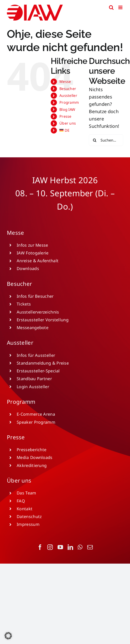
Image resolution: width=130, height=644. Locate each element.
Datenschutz (29, 516)
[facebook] (40, 547)
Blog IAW (67, 109)
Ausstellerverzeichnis (38, 312)
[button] (8, 636)
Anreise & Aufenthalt (38, 261)
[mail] (90, 547)
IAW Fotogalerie (33, 253)
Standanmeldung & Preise (43, 363)
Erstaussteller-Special (38, 371)
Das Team (26, 493)
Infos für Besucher (35, 296)
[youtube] (60, 547)
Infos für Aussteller (36, 355)
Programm (69, 102)
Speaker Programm (36, 422)
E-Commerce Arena (36, 414)
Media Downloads (35, 457)
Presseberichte (32, 450)
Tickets (24, 304)
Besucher (68, 89)
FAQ (21, 501)
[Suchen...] (106, 140)
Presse (65, 116)
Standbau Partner (34, 379)
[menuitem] (71, 130)
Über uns (68, 123)
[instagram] (50, 547)
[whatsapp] (80, 547)
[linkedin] (70, 547)
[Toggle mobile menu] (121, 7)
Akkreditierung (32, 465)
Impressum (28, 524)
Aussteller (68, 96)
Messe (65, 82)
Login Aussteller (33, 387)
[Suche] (95, 140)
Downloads (28, 268)
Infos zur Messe (32, 245)
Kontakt (25, 509)
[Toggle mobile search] (111, 7)
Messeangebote (33, 327)
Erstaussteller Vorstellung (43, 320)
